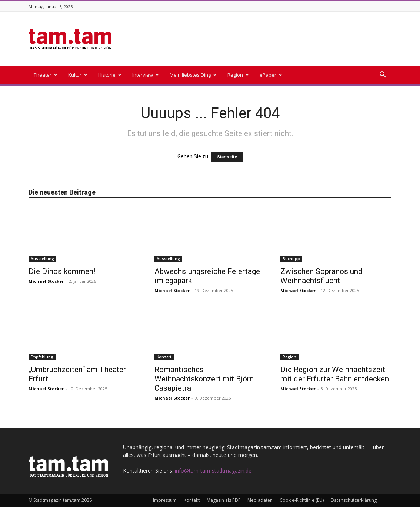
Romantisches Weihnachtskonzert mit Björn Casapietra (204, 379)
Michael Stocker (46, 281)
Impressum (165, 500)
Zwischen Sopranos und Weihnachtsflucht (321, 276)
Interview (146, 75)
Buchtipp (291, 259)
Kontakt (192, 500)
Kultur (78, 75)
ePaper (271, 75)
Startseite (227, 157)
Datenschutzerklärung (354, 500)
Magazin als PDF (224, 500)
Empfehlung (42, 357)
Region (238, 75)
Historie (110, 75)
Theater (46, 75)
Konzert (164, 357)
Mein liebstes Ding (193, 75)
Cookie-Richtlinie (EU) (302, 500)
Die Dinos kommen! (62, 271)
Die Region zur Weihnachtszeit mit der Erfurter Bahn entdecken (335, 374)
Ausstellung (42, 259)
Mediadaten (260, 500)
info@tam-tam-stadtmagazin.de (213, 470)
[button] (383, 75)
